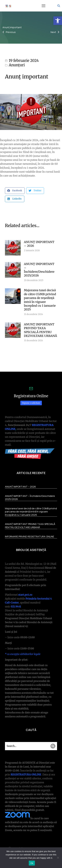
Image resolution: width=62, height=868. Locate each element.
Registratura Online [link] (31, 396)
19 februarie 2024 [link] (24, 61)
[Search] (53, 746)
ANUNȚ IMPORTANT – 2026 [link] (39, 244)
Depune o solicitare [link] (31, 403)
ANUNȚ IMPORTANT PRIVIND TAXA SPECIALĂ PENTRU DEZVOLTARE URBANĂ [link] (41, 330)
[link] (58, 21)
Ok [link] (32, 863)
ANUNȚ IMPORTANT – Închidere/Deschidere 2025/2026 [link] (39, 270)
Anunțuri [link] (17, 65)
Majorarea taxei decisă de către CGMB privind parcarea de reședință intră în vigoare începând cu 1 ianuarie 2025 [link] (40, 300)
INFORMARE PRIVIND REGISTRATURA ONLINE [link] (30, 536)
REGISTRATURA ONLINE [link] (26, 775)
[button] (43, 6)
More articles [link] (47, 355)
